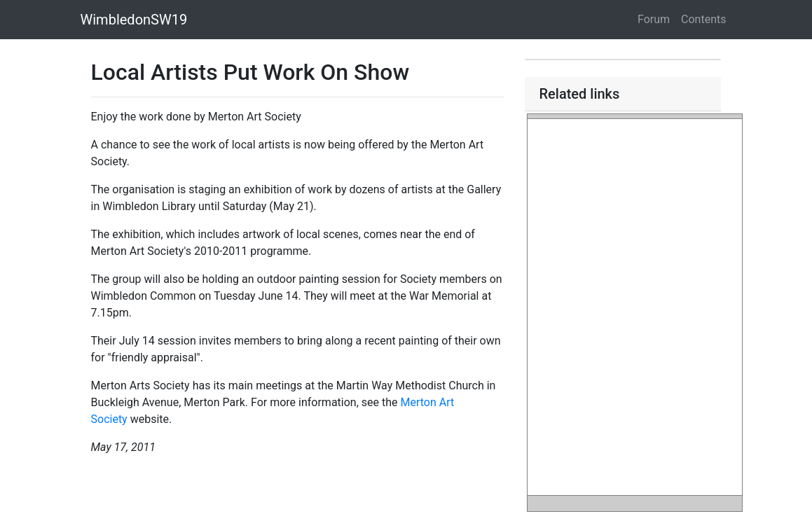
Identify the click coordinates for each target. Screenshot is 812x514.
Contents (703, 19)
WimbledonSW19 (134, 20)
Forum (654, 19)
